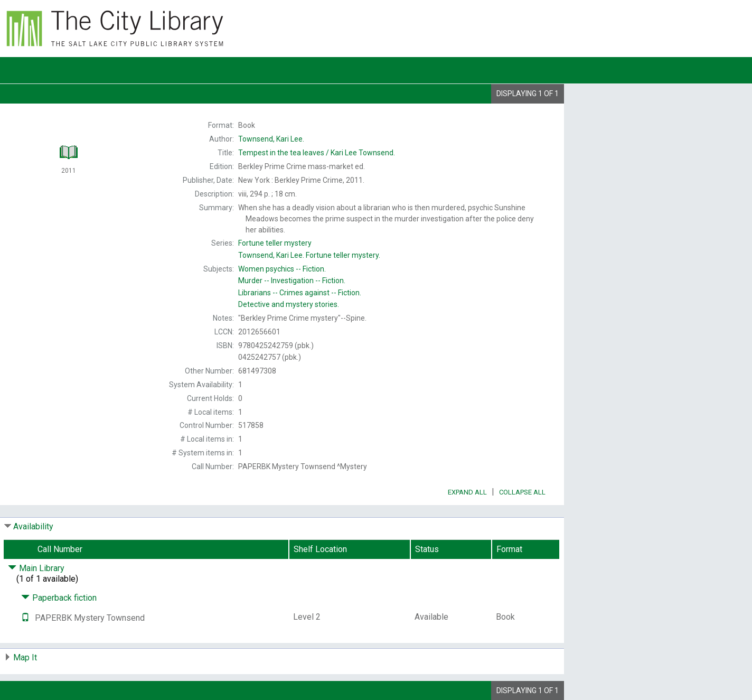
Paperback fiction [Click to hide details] (59, 598)
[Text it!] (25, 618)
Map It (25, 657)
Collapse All (522, 492)
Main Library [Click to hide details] (36, 568)
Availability (33, 526)
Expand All (467, 492)
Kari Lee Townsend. (317, 153)
